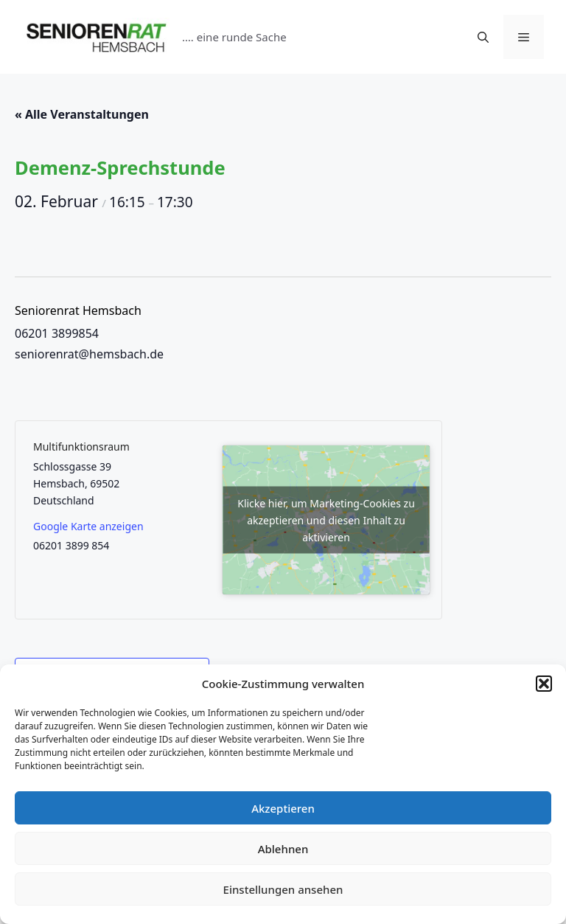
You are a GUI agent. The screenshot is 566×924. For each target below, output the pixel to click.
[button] (544, 684)
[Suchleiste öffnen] (483, 37)
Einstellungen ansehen (283, 889)
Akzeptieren (283, 808)
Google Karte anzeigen (88, 526)
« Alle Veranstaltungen (82, 114)
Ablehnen (283, 849)
